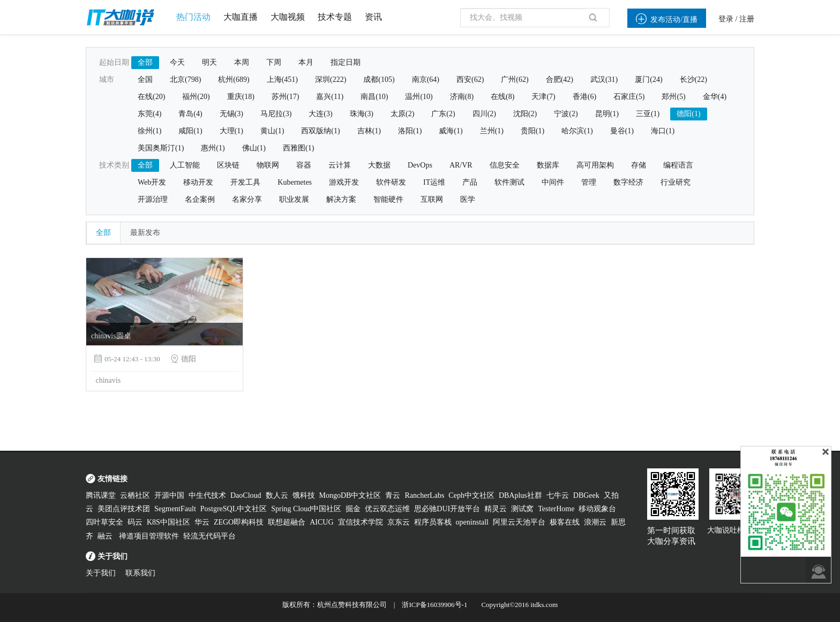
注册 (747, 19)
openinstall (472, 522)
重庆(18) (241, 97)
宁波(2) (566, 114)
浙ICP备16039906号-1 (434, 605)
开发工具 (245, 182)
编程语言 (678, 165)
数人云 (277, 495)
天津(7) (543, 97)
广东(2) (443, 114)
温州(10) (419, 97)
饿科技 (304, 495)
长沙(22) (693, 79)
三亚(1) (648, 114)
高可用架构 (595, 165)
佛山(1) (254, 148)
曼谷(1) (622, 131)
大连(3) (320, 114)
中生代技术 (207, 495)
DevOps (420, 165)
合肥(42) (560, 79)
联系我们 (140, 573)
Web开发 (152, 182)
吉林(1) (369, 131)
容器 (304, 165)
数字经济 (628, 182)
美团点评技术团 (124, 509)
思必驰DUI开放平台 (447, 509)
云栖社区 (135, 495)
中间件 (553, 182)
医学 (468, 199)
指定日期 (346, 62)
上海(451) (282, 79)
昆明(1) (607, 114)
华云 (202, 522)
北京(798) (185, 79)
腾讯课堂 (101, 495)
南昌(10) (374, 97)
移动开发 (198, 182)
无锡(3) (231, 114)
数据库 (548, 165)
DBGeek (586, 495)
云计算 (340, 165)
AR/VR (461, 165)
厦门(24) (648, 79)
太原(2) (402, 114)
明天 (209, 62)
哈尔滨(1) (577, 131)
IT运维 (434, 182)
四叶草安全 (104, 522)
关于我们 (101, 573)
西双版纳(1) (320, 131)
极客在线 (565, 522)
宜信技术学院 (361, 522)
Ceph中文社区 (471, 495)
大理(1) (231, 131)
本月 (306, 62)
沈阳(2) (525, 114)
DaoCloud (246, 495)
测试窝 (522, 509)
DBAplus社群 (520, 495)
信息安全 (505, 165)
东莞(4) (149, 114)
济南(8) (462, 97)
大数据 (379, 165)
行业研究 (676, 182)
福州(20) (196, 97)
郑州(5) (673, 97)
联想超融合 (287, 522)
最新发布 (145, 233)
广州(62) (515, 79)
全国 (145, 79)
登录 (726, 19)
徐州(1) (149, 131)
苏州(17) (285, 97)
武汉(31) (604, 79)
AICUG (321, 522)
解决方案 (341, 199)
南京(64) (426, 79)
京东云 (399, 522)
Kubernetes (295, 182)
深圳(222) (331, 79)
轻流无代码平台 (209, 536)
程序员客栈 (433, 522)
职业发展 (294, 199)
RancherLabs (424, 495)
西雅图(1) (298, 148)
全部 (145, 62)
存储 (639, 165)
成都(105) (379, 79)
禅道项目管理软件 (149, 536)
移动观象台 (597, 509)
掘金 (353, 509)
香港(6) (584, 97)
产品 (470, 182)
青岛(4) (190, 114)
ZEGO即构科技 (239, 522)
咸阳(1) (190, 131)
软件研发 (391, 182)
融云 (106, 536)
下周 (274, 62)
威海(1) (451, 131)
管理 (589, 182)
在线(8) (502, 97)
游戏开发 (344, 182)
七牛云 (558, 495)
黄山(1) (272, 131)
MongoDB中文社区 (350, 495)
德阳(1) (688, 114)
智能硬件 (388, 199)
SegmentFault (175, 509)
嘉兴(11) (330, 97)
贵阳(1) (532, 131)
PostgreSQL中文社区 (234, 509)
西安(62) (470, 79)
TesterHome (556, 509)
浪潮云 (595, 522)
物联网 (268, 165)
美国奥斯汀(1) (161, 148)
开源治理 (153, 199)
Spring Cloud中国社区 (306, 509)
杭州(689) (234, 79)
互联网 (432, 199)
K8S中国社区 (168, 522)
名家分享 (247, 199)
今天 (177, 62)
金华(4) (715, 97)
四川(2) (484, 114)
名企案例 (200, 199)
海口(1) (663, 131)
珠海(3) (362, 114)
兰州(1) (492, 131)
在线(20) (151, 97)
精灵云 (496, 509)
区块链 (228, 165)
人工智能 (185, 165)
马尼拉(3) (276, 114)
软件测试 (509, 182)
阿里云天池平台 (519, 522)
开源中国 (169, 495)
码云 (135, 522)
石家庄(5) (629, 97)
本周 (242, 62)
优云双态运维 (387, 509)
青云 (393, 495)
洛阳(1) (410, 131)
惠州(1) (213, 148)
